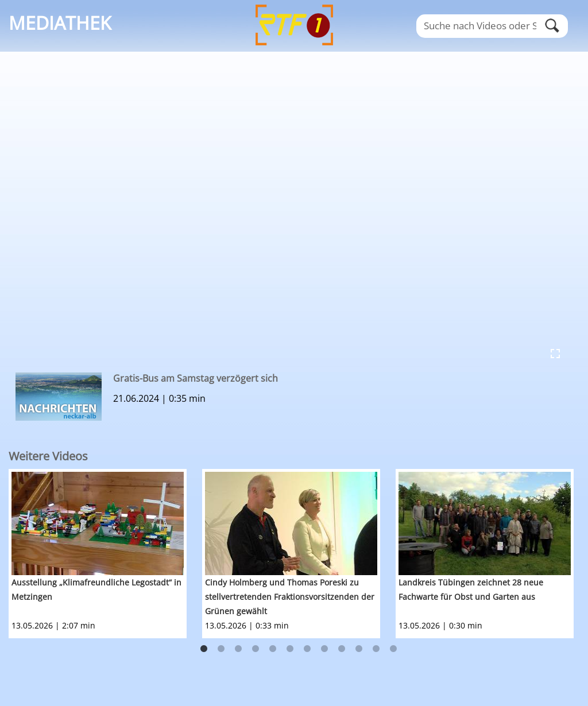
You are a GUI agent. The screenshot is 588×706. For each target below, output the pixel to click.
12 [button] (393, 649)
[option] (105, 554)
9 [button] (342, 649)
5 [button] (273, 649)
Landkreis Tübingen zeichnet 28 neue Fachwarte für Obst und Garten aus (471, 589)
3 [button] (238, 649)
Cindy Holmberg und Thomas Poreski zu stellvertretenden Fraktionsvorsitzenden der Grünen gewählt (290, 597)
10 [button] (359, 649)
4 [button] (256, 649)
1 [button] (204, 649)
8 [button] (324, 649)
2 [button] (221, 649)
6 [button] (290, 649)
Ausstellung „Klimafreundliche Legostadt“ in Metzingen (96, 589)
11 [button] (376, 649)
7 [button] (307, 649)
